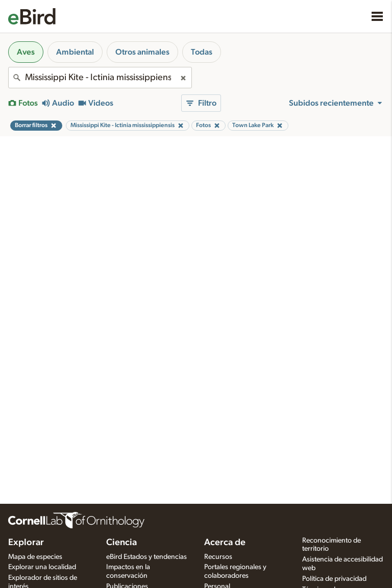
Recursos (218, 557)
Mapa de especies (35, 557)
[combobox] (100, 78)
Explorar (26, 543)
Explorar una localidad (42, 567)
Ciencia (121, 543)
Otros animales (142, 52)
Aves (26, 52)
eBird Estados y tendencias (146, 557)
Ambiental (75, 52)
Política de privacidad (334, 579)
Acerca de (225, 543)
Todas (202, 52)
